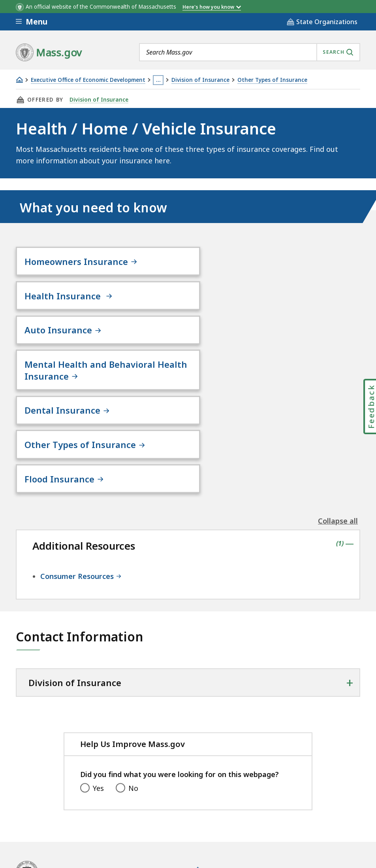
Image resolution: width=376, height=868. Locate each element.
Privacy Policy (153, 802)
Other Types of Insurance (272, 80)
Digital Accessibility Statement (67, 802)
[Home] (19, 80)
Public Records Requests (282, 802)
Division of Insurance (200, 80)
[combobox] (250, 52)
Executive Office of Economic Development (88, 80)
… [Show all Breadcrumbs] (158, 80)
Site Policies (208, 802)
